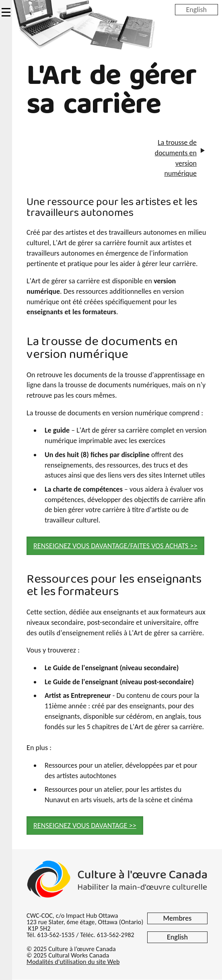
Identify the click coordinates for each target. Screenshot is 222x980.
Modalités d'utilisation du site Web (73, 962)
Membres (178, 918)
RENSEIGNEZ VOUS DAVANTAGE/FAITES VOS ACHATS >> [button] (115, 546)
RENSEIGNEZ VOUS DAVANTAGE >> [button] (85, 825)
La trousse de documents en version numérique (176, 158)
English (196, 9)
